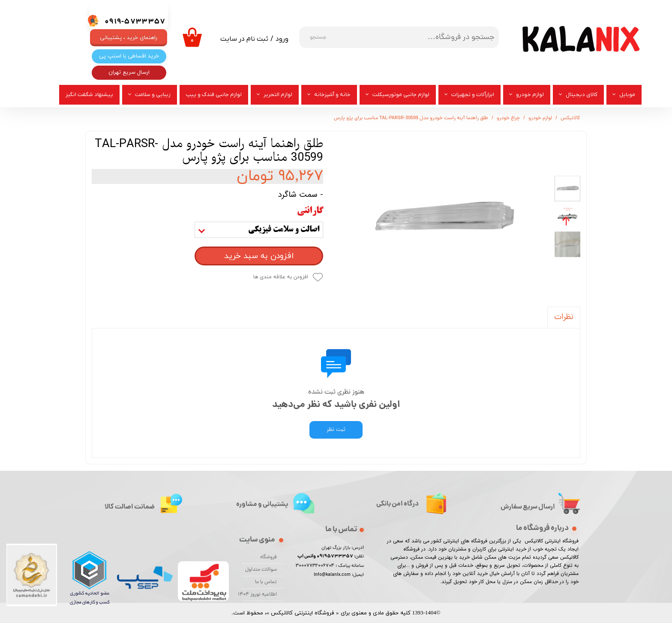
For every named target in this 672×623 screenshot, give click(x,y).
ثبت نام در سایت (244, 39)
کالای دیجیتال (582, 95)
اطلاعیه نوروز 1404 (259, 595)
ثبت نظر (336, 430)
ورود (282, 39)
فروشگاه (268, 557)
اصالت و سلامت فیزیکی (284, 230)
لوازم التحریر (278, 95)
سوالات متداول (261, 570)
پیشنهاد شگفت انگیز (89, 95)
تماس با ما (266, 582)
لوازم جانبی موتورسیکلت (401, 95)
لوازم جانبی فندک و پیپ (214, 95)
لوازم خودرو (530, 95)
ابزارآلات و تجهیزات (473, 95)
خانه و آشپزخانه (332, 95)
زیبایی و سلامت (153, 95)
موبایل (627, 95)
